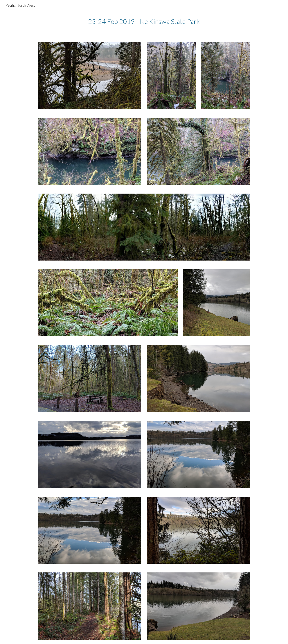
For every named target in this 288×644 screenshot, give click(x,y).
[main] (144, 21)
